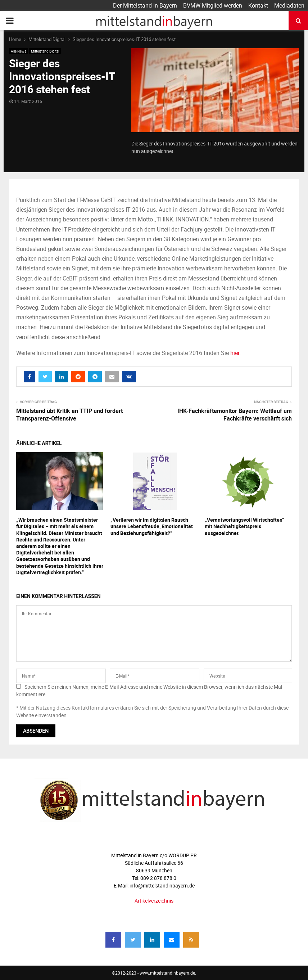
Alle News (19, 51)
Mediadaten (289, 5)
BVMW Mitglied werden (213, 5)
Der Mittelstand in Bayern (145, 5)
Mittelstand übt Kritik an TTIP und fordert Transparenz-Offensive (69, 415)
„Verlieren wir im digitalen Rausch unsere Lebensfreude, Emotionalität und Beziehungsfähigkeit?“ (152, 526)
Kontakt (258, 5)
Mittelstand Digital (45, 51)
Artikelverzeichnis (154, 901)
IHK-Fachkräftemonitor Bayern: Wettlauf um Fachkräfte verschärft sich (235, 415)
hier (235, 353)
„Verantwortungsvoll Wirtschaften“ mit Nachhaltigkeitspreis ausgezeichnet (244, 526)
